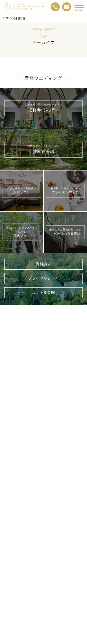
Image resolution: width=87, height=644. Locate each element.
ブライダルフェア (43, 278)
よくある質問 (43, 293)
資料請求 (43, 264)
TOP (6, 18)
